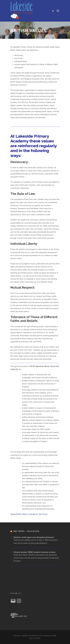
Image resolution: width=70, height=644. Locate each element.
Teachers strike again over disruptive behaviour (34, 537)
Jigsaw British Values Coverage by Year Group (29, 514)
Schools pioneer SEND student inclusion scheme (34, 552)
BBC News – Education (26, 531)
